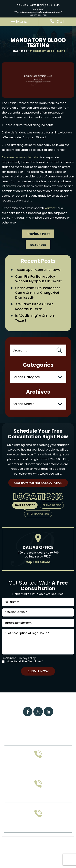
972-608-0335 (38, 766)
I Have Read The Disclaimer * (25, 662)
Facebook (28, 712)
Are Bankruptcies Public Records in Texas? (34, 307)
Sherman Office (38, 514)
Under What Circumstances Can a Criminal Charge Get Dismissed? (38, 293)
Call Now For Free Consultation (38, 483)
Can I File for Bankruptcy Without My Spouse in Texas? (39, 279)
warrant (50, 208)
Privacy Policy (27, 658)
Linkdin (48, 712)
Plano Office (52, 505)
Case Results (57, 698)
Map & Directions (38, 562)
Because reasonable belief (21, 157)
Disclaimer (9, 658)
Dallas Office (25, 505)
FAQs (16, 702)
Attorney (32, 702)
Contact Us (54, 702)
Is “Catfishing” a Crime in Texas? (35, 318)
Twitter (38, 712)
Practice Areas (30, 698)
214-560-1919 (59, 459)
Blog (24, 51)
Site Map (36, 851)
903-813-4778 (38, 796)
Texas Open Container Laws (38, 270)
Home (15, 51)
